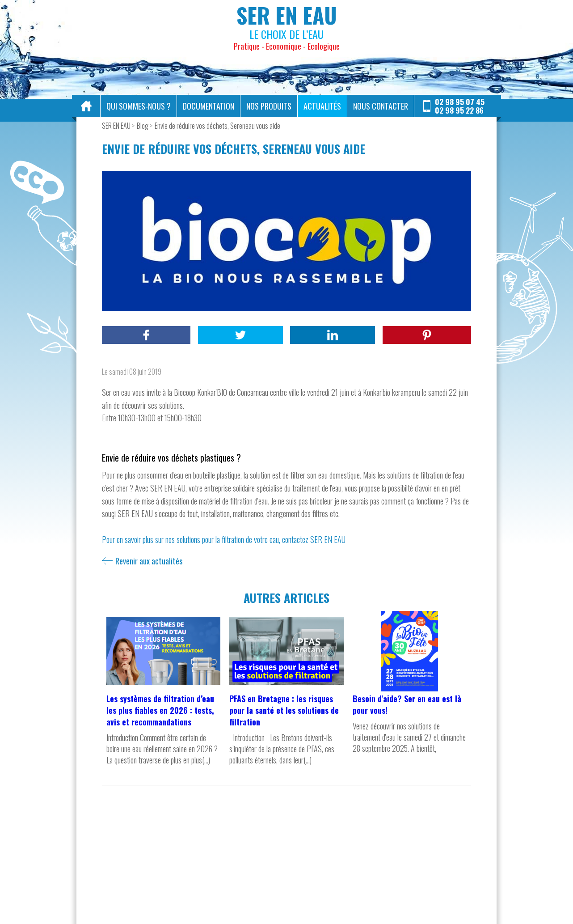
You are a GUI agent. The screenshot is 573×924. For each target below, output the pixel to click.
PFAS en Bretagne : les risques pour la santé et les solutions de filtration (284, 710)
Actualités (322, 106)
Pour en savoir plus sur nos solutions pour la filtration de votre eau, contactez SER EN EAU (224, 539)
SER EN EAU (116, 126)
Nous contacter (381, 106)
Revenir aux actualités (149, 561)
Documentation (209, 106)
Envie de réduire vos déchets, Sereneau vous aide (217, 126)
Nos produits (269, 106)
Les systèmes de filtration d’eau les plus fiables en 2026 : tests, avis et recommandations (160, 710)
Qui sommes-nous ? (139, 106)
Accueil (86, 106)
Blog (143, 126)
